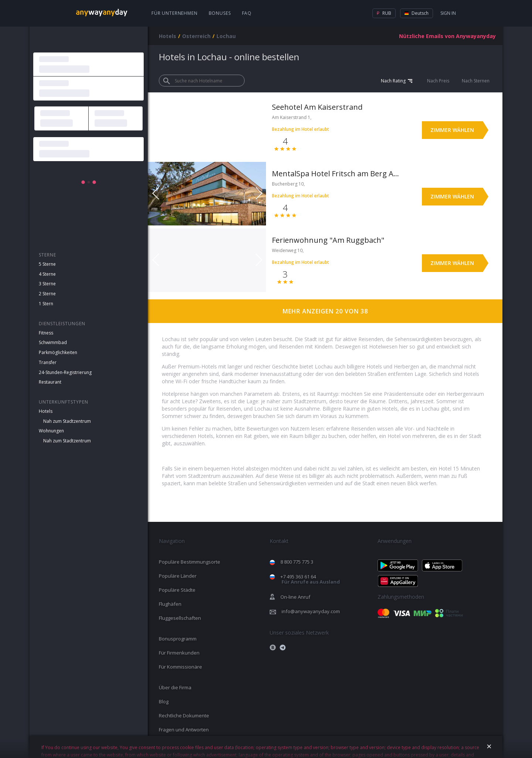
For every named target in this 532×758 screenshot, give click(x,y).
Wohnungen (51, 431)
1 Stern (46, 304)
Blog (164, 701)
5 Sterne (47, 264)
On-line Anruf (295, 597)
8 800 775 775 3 (297, 562)
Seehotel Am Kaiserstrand (317, 107)
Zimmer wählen (452, 130)
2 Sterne (47, 294)
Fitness (46, 333)
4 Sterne (47, 274)
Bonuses (220, 13)
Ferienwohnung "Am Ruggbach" (328, 240)
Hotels (46, 411)
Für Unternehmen (175, 13)
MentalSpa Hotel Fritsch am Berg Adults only (335, 174)
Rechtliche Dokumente (184, 715)
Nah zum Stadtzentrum (67, 421)
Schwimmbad (53, 342)
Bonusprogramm (178, 639)
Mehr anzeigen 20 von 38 (325, 311)
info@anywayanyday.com (311, 611)
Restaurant (50, 382)
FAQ (247, 13)
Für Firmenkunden (179, 653)
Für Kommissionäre (180, 667)
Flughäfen (170, 604)
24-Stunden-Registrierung (65, 372)
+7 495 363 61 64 (310, 579)
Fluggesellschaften (180, 618)
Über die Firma (175, 687)
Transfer (48, 362)
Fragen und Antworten (184, 730)
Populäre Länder (178, 576)
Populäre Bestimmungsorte (190, 562)
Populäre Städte (177, 590)
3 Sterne (47, 284)
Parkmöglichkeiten (58, 352)
